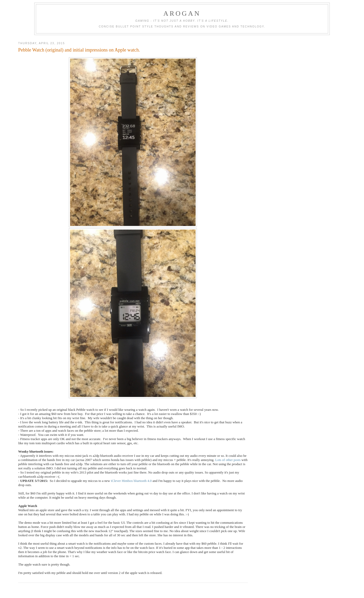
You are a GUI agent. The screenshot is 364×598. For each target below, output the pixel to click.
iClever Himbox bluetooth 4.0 (131, 481)
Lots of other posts (228, 460)
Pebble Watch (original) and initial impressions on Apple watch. (79, 50)
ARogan (182, 13)
